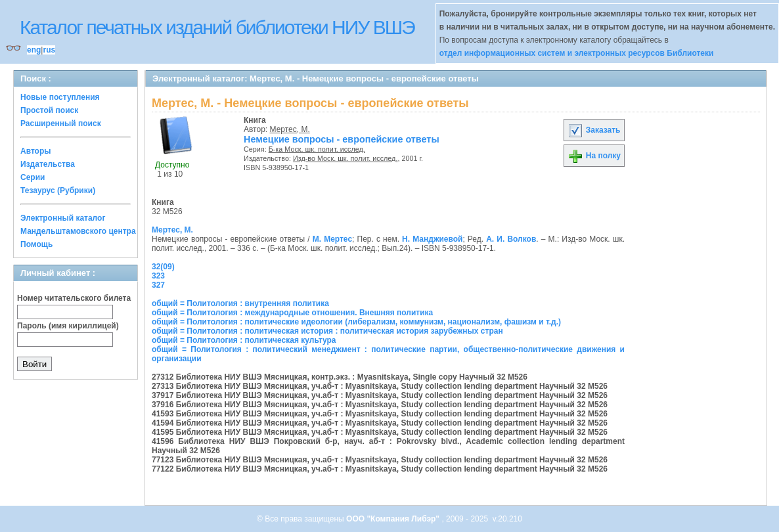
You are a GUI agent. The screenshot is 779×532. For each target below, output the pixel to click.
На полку (594, 156)
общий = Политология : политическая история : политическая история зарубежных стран (327, 331)
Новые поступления (60, 97)
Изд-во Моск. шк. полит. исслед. (345, 158)
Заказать (594, 130)
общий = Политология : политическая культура (244, 340)
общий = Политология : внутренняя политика (240, 303)
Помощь (36, 244)
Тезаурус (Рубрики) (58, 190)
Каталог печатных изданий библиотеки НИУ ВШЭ (217, 27)
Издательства (48, 164)
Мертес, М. (290, 129)
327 (158, 285)
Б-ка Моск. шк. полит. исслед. (317, 149)
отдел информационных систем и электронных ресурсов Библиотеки (577, 53)
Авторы (36, 151)
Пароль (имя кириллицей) (68, 326)
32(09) (163, 267)
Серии (33, 177)
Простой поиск (49, 110)
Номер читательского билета (74, 298)
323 (158, 276)
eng (34, 50)
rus (49, 50)
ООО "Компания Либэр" (394, 519)
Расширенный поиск (61, 123)
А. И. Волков (511, 239)
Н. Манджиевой (432, 239)
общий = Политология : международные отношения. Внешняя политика (292, 313)
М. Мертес (332, 239)
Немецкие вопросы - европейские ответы (342, 139)
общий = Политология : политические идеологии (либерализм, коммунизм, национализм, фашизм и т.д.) (356, 322)
